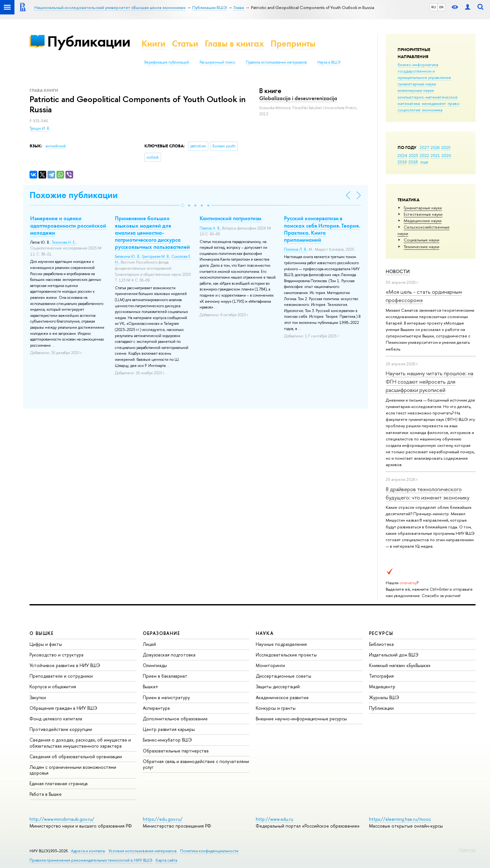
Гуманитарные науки (423, 208)
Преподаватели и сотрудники (61, 676)
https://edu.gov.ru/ (163, 819)
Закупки (38, 697)
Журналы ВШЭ (384, 697)
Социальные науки (421, 240)
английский (56, 146)
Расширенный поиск (217, 62)
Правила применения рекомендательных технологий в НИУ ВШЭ (91, 860)
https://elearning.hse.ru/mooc (400, 819)
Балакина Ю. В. (127, 256)
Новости (398, 271)
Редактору (467, 850)
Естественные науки (423, 214)
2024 (402, 155)
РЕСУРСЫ (381, 633)
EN (441, 7)
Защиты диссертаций (278, 686)
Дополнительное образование (175, 719)
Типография (381, 676)
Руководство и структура (56, 655)
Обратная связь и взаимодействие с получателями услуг (196, 764)
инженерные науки (416, 90)
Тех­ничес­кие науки (421, 247)
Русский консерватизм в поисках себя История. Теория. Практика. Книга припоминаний (322, 229)
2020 (446, 155)
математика (409, 103)
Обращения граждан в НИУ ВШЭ (63, 708)
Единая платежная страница (59, 783)
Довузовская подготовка (169, 655)
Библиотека (381, 644)
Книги (154, 43)
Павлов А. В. (210, 228)
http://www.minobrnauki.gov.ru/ (62, 819)
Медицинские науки (423, 221)
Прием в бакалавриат (165, 676)
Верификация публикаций (167, 62)
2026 (435, 147)
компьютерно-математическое (428, 97)
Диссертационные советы (284, 676)
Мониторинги (270, 665)
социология (409, 110)
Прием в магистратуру (166, 697)
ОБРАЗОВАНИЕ (161, 633)
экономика (432, 110)
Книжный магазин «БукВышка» (400, 665)
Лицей (149, 644)
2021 (435, 155)
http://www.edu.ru (275, 819)
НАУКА (265, 633)
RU (434, 7)
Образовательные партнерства (176, 751)
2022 (424, 155)
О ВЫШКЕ (42, 633)
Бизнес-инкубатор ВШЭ (167, 740)
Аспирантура (156, 708)
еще (424, 162)
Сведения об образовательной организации (76, 756)
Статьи (185, 43)
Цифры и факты (46, 644)
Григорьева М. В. (156, 256)
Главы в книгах (234, 43)
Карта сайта (166, 860)
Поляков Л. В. (295, 249)
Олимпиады (155, 665)
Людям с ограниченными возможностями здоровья (73, 770)
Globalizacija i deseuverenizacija (298, 98)
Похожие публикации (74, 195)
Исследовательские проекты (286, 655)
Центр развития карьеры (169, 729)
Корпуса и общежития (53, 686)
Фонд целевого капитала (56, 719)
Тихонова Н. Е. (64, 242)
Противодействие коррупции (61, 729)
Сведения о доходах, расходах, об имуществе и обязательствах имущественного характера (80, 743)
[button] (183, 205)
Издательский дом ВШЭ (394, 655)
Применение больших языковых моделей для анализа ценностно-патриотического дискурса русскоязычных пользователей (152, 232)
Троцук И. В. (40, 128)
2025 (446, 147)
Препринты (293, 43)
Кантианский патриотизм (230, 218)
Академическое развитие (282, 697)
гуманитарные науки (417, 84)
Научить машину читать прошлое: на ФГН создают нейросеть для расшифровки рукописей (430, 382)
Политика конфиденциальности (209, 851)
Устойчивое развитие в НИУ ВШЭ (65, 665)
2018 (413, 162)
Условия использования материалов (143, 851)
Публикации (89, 41)
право (454, 103)
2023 (413, 155)
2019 (402, 162)
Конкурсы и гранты (276, 708)
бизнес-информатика (418, 65)
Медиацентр (382, 686)
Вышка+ (151, 686)
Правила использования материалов (276, 62)
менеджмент (434, 103)
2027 (424, 147)
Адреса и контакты (88, 851)
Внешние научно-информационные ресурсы (301, 719)
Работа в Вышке (46, 794)
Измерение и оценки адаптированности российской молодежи (68, 225)
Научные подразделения (281, 644)
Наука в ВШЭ (329, 62)
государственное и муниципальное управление (424, 74)
